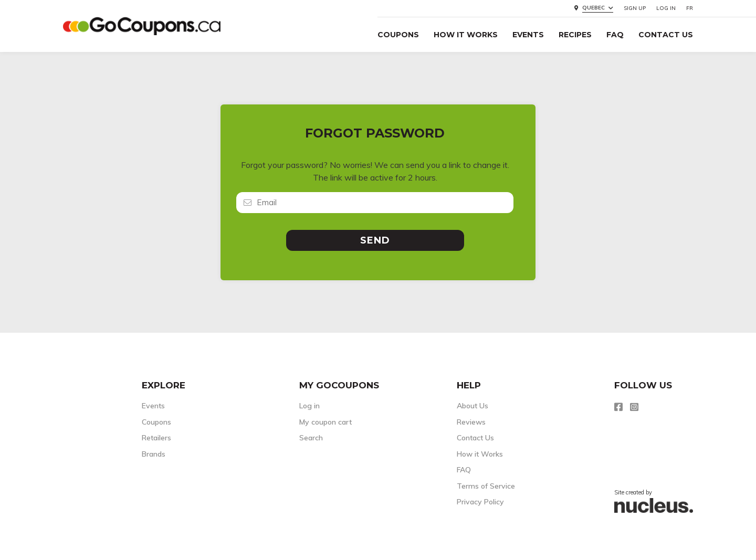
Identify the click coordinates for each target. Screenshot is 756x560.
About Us (472, 406)
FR (690, 8)
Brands (154, 454)
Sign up (635, 8)
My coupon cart (325, 422)
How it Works (466, 35)
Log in (666, 8)
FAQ (615, 35)
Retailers (156, 438)
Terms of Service (486, 486)
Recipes (575, 35)
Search (311, 438)
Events (528, 35)
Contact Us (666, 35)
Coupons (398, 35)
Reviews (471, 422)
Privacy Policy (480, 502)
